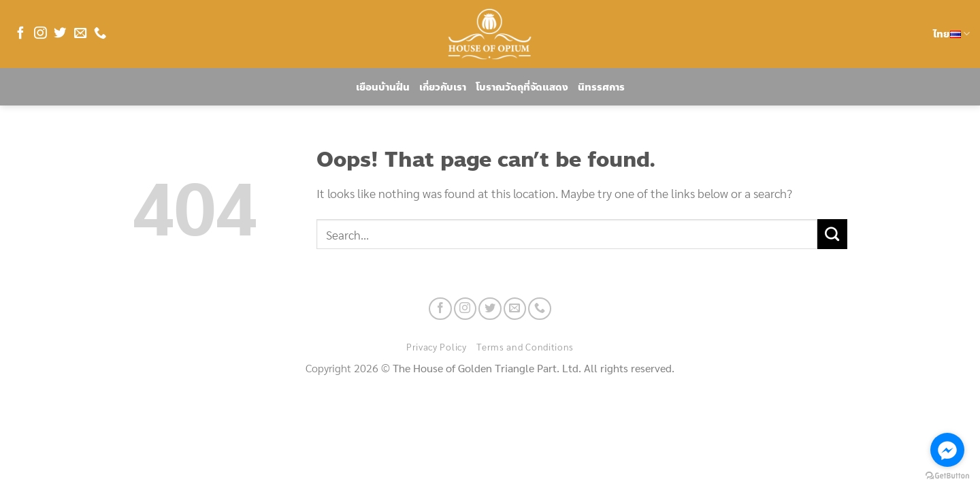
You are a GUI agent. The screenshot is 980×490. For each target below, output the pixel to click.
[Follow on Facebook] (20, 34)
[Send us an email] (80, 34)
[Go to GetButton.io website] (947, 476)
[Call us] (100, 34)
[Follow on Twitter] (60, 34)
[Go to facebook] (947, 450)
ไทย (951, 34)
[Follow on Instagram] (40, 34)
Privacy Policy (437, 346)
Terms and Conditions (525, 346)
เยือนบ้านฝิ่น (383, 87)
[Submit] (832, 234)
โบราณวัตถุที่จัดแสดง (522, 87)
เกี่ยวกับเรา (443, 87)
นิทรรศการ (601, 87)
